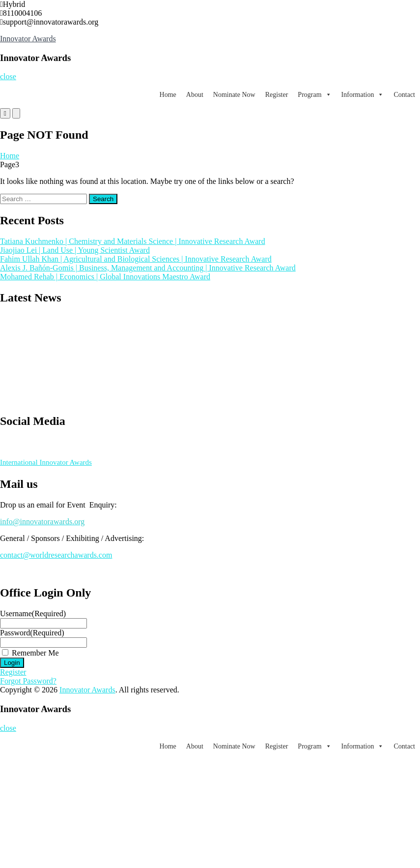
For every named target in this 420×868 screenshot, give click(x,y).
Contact (404, 95)
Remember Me (35, 653)
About (195, 95)
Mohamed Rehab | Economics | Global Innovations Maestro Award (105, 277)
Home (168, 95)
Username (33, 614)
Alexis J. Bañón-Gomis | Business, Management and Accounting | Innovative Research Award (148, 268)
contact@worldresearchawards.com (56, 555)
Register (277, 95)
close (8, 76)
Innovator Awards (28, 39)
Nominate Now (234, 95)
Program (314, 95)
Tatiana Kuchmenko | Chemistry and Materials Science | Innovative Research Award (133, 241)
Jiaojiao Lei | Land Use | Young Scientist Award (75, 250)
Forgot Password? (28, 681)
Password (32, 633)
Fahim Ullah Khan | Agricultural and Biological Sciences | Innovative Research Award (136, 259)
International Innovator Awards (46, 462)
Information (363, 95)
